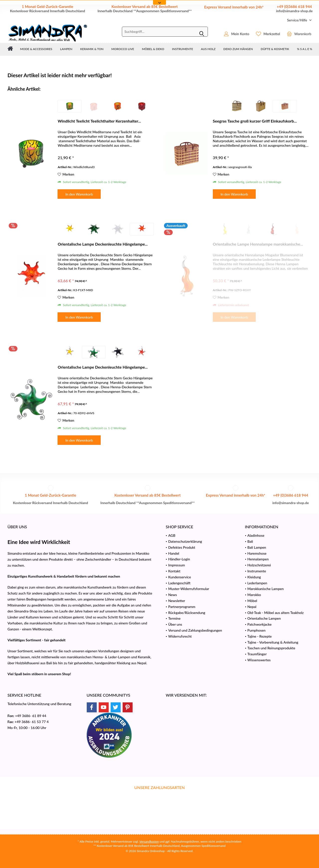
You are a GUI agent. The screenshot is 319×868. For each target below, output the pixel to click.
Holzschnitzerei (259, 565)
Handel (174, 553)
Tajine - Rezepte (260, 636)
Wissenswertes (259, 660)
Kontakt (174, 571)
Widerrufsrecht (180, 636)
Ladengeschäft (179, 583)
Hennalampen (258, 559)
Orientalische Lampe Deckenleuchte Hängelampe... (103, 244)
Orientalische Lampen (264, 618)
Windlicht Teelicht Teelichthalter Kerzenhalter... (99, 121)
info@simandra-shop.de (294, 11)
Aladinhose (256, 535)
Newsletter (177, 601)
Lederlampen (257, 583)
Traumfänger (257, 654)
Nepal (252, 607)
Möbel (252, 601)
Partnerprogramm (182, 607)
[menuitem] (297, 20)
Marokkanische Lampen (266, 589)
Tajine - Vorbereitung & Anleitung (273, 642)
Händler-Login (179, 559)
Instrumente (257, 571)
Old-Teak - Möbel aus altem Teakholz (276, 613)
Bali (250, 541)
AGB (172, 535)
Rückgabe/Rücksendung (187, 613)
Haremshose (257, 553)
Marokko (254, 595)
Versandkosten (149, 841)
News (173, 595)
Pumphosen (257, 630)
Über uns (175, 624)
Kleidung (254, 577)
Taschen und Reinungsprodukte (271, 648)
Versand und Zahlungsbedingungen (195, 630)
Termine (174, 618)
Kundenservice (180, 577)
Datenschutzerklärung (185, 541)
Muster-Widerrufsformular (189, 589)
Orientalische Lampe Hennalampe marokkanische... (258, 244)
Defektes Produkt (182, 547)
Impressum (177, 565)
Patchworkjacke (260, 624)
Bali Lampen (257, 547)
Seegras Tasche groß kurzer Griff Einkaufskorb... (255, 121)
